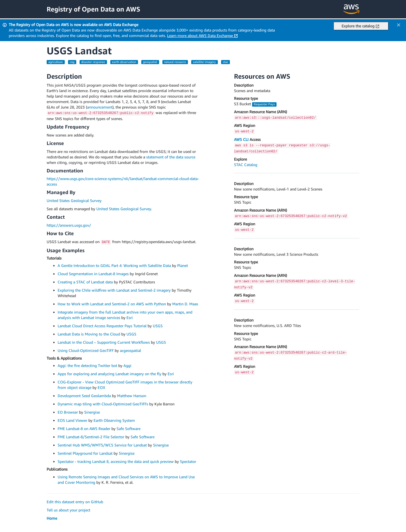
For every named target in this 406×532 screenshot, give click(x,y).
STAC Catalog (246, 165)
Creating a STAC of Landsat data (85, 282)
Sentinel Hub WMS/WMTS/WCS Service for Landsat (102, 445)
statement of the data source (171, 157)
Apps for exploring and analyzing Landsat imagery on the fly (109, 374)
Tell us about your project (68, 510)
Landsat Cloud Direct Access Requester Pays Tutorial (102, 326)
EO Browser (68, 412)
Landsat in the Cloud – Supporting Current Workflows (104, 342)
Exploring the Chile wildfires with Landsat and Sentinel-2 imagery (114, 290)
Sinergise (92, 412)
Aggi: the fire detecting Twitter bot (87, 365)
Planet (183, 265)
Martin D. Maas (185, 304)
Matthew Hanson (132, 396)
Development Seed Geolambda (84, 396)
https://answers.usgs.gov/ (69, 225)
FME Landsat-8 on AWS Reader (84, 429)
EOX (101, 387)
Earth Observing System (114, 420)
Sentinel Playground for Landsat (85, 453)
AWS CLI (241, 139)
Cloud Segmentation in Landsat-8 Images (93, 274)
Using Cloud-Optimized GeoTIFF (86, 350)
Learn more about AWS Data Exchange (202, 35)
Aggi (127, 365)
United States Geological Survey (74, 200)
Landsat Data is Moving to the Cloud (89, 334)
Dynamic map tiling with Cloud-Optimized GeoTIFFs (103, 404)
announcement (100, 107)
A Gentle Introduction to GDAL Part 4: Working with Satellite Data (114, 265)
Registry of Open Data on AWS (93, 9)
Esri (130, 318)
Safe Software (129, 429)
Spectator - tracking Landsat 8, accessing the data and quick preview (116, 461)
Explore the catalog (360, 26)
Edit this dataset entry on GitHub (75, 502)
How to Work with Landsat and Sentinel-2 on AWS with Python (112, 304)
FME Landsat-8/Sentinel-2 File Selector (91, 437)
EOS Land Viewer (72, 420)
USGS (158, 326)
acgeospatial (130, 350)
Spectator (188, 461)
